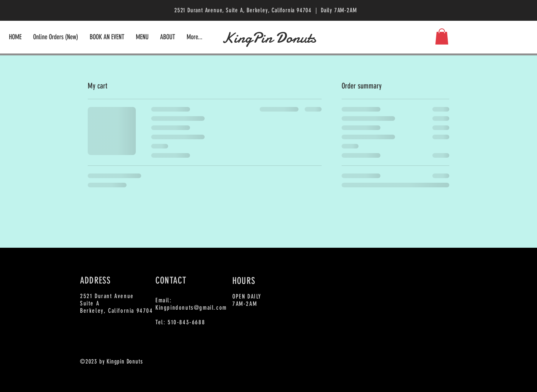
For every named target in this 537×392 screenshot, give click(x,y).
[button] (442, 37)
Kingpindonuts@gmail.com (191, 308)
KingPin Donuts (269, 38)
